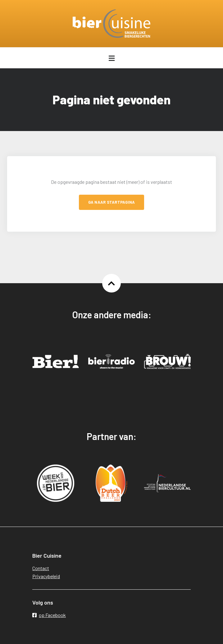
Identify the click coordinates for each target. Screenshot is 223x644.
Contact (41, 568)
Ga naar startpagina (112, 202)
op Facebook (49, 615)
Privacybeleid (46, 576)
